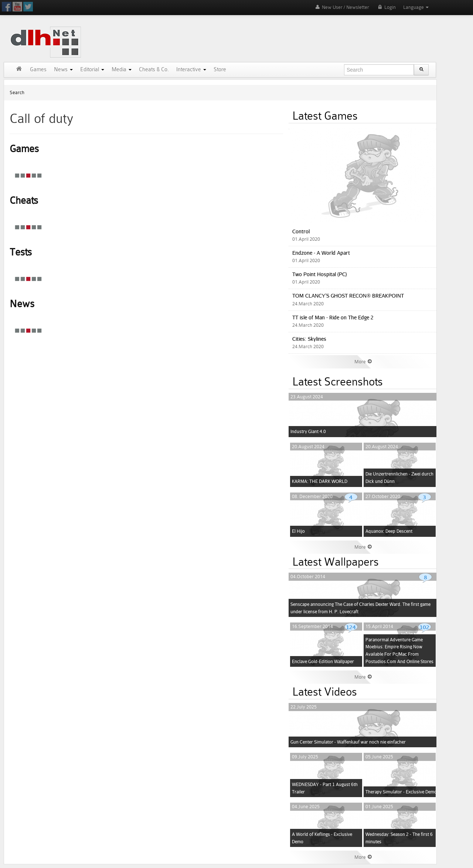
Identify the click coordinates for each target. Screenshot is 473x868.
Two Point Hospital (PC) (320, 274)
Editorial (92, 70)
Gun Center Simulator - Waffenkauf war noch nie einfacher (348, 742)
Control (301, 231)
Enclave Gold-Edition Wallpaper (323, 661)
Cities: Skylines (309, 339)
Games (38, 70)
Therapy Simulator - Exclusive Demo (401, 792)
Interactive (191, 70)
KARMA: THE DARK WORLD (320, 481)
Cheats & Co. (154, 70)
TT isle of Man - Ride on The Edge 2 (333, 317)
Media (122, 70)
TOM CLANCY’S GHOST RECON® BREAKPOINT (348, 296)
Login (386, 7)
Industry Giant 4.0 (308, 431)
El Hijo (298, 531)
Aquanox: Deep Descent (389, 531)
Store (220, 70)
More (363, 362)
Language (416, 7)
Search (17, 92)
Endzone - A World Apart (321, 253)
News (63, 70)
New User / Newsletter (342, 7)
